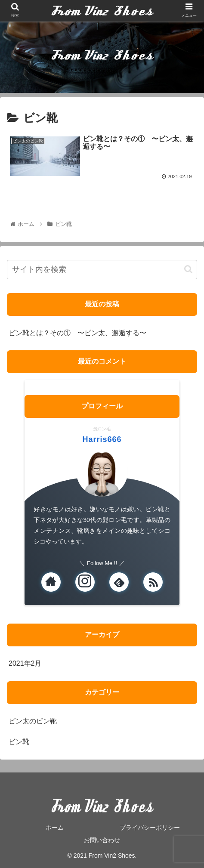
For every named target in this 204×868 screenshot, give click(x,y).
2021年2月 (25, 663)
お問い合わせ (102, 840)
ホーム (55, 828)
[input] (102, 270)
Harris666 (102, 439)
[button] (188, 269)
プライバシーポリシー (150, 828)
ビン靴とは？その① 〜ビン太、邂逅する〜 (77, 333)
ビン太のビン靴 (33, 721)
